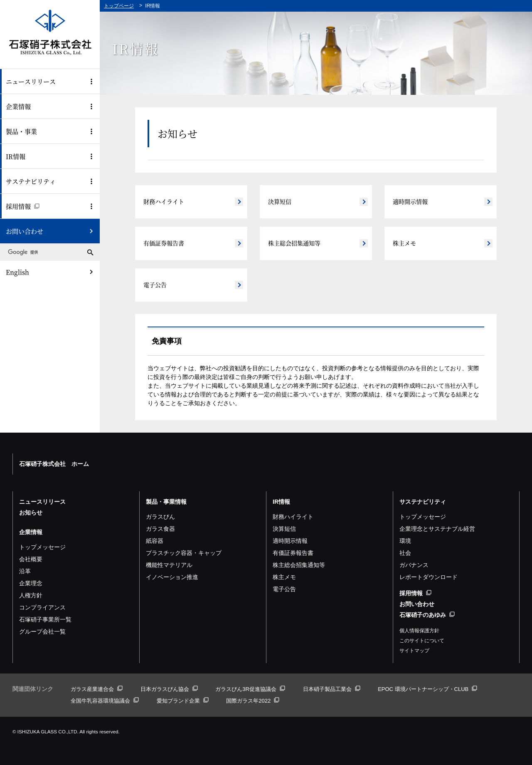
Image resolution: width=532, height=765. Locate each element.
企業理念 (31, 583)
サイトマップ (414, 651)
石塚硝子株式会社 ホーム (54, 464)
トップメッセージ (42, 547)
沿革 (25, 571)
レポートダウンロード (429, 577)
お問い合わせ (25, 231)
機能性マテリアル (169, 565)
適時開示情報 (410, 201)
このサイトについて (422, 641)
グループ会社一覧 (42, 631)
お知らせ (31, 512)
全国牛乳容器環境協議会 (105, 701)
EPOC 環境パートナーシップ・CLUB (427, 689)
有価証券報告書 (164, 243)
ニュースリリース (31, 81)
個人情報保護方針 (419, 631)
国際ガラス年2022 (253, 701)
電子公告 (155, 285)
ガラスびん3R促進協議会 (250, 689)
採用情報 (23, 206)
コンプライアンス (42, 607)
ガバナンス (414, 565)
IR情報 (16, 156)
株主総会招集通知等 (294, 243)
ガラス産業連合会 (97, 689)
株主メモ (404, 243)
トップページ (119, 6)
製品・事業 (21, 131)
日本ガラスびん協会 (169, 689)
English (17, 272)
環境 (405, 541)
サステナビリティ (31, 181)
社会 (405, 553)
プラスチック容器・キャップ (184, 553)
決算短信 (280, 201)
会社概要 (31, 559)
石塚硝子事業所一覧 (45, 619)
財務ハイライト (164, 201)
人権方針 (31, 595)
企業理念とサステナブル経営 (437, 529)
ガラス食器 (160, 529)
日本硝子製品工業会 (332, 689)
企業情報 (18, 106)
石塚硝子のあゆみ (427, 615)
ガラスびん (160, 517)
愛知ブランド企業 (183, 701)
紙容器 (155, 541)
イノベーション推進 (172, 577)
